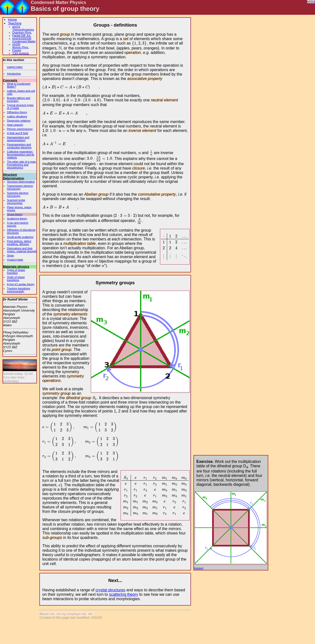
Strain (10, 255)
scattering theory (124, 594)
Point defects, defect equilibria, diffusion (19, 243)
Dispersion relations (19, 121)
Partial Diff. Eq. (22, 35)
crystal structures (110, 590)
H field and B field (17, 133)
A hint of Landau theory (21, 284)
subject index (15, 67)
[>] (313, 2)
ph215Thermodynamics (23, 28)
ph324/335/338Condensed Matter (24, 40)
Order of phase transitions (16, 279)
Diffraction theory (17, 112)
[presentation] (140, 43)
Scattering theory (17, 219)
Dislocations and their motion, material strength (22, 250)
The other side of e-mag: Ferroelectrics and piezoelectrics (21, 165)
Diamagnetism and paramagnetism (18, 139)
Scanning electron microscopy (18, 194)
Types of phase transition (16, 271)
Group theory (15, 214)
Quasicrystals (15, 260)
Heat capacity (15, 125)
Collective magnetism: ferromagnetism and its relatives (21, 155)
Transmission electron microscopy (20, 187)
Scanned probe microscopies (16, 202)
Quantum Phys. (22, 32)
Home (12, 20)
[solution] (199, 568)
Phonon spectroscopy (20, 129)
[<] (309, 2)
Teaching (15, 23)
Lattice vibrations (17, 116)
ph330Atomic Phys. (21, 46)
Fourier (17, 50)
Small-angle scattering (20, 237)
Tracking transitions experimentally (18, 290)
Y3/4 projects (21, 53)
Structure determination (21, 182)
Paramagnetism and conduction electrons (19, 146)
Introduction (14, 74)
